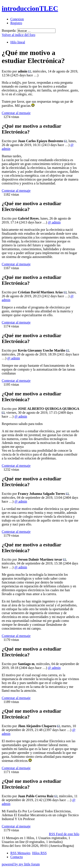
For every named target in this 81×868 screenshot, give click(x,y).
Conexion (17, 19)
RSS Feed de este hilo (64, 834)
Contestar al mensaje (16, 113)
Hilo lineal (18, 42)
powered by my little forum (21, 864)
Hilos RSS (39, 853)
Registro (16, 23)
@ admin (54, 222)
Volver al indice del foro (18, 35)
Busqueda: (9, 31)
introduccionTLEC (30, 8)
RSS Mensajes (20, 853)
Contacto (17, 857)
